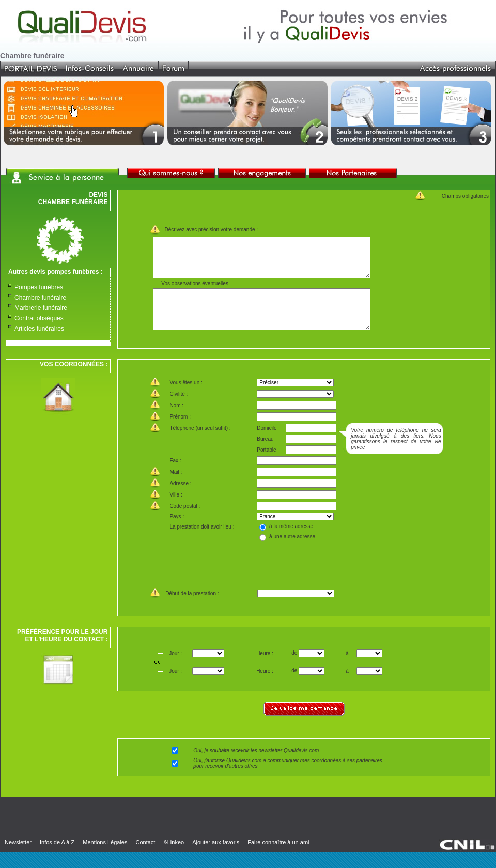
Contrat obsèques (39, 318)
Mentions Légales (105, 858)
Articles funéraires (39, 329)
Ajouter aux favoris (216, 858)
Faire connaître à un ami (278, 858)
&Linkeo (174, 858)
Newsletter (18, 858)
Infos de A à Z (57, 858)
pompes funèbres (73, 272)
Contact (145, 858)
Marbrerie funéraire (41, 308)
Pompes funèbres (39, 287)
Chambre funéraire (40, 298)
